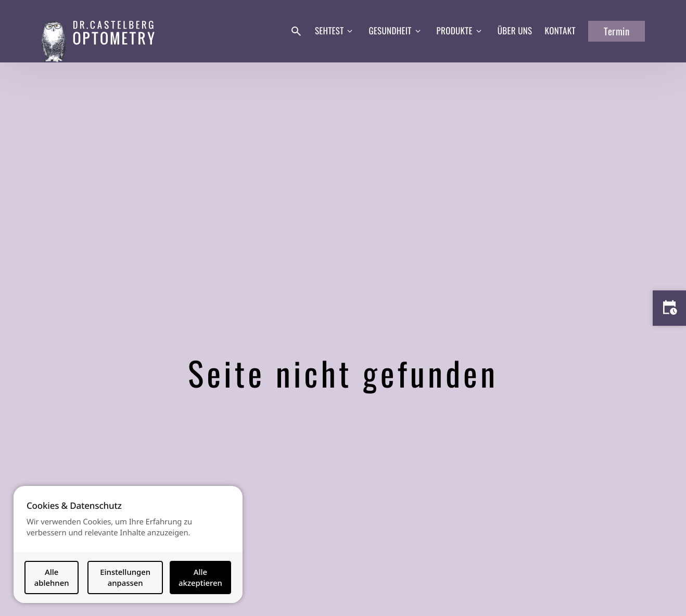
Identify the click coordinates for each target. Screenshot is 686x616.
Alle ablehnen (52, 577)
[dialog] (128, 544)
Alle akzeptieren (200, 577)
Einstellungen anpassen (125, 577)
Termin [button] (617, 31)
